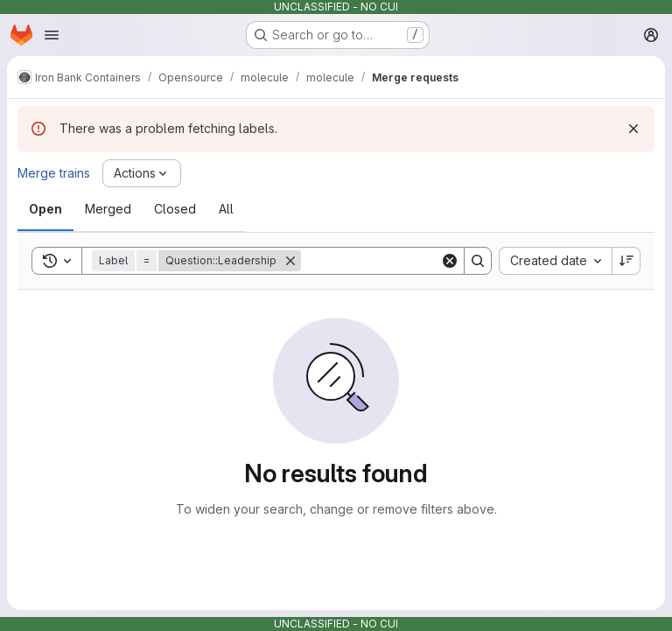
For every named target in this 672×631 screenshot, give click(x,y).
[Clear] (450, 261)
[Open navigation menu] (52, 35)
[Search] (409, 261)
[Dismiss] (633, 129)
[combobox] (555, 261)
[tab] (45, 209)
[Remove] (290, 261)
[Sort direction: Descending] (626, 261)
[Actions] (142, 173)
